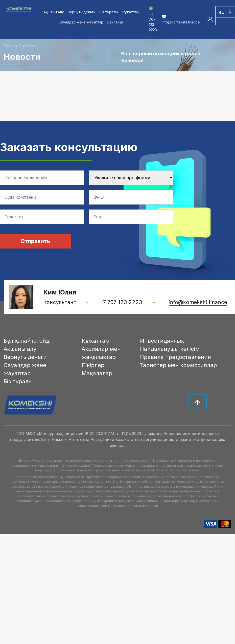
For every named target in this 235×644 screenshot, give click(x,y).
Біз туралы (109, 12)
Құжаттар (130, 12)
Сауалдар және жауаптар (81, 22)
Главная (11, 46)
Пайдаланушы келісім (170, 349)
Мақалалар (97, 373)
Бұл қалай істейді (27, 341)
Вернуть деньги (82, 12)
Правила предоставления (176, 357)
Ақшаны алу (54, 12)
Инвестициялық (162, 341)
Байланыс (116, 22)
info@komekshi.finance (198, 302)
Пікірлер (93, 365)
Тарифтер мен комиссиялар (178, 365)
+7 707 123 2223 (153, 19)
